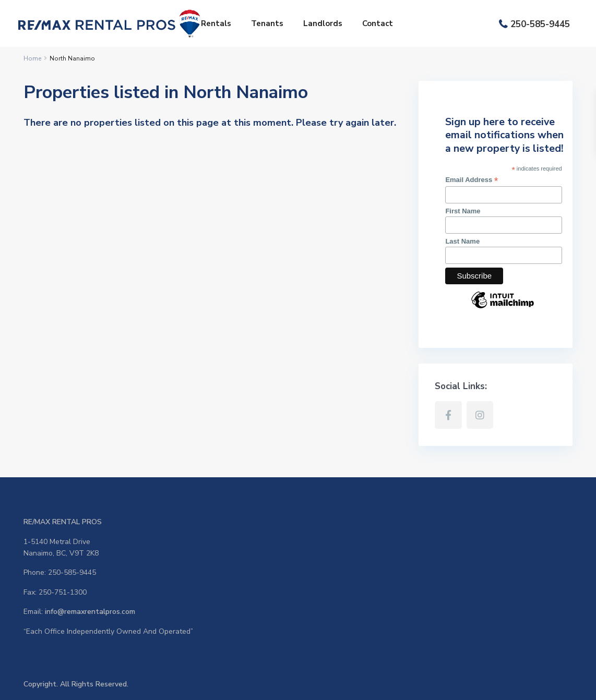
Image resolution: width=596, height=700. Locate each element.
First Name (463, 211)
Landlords (323, 23)
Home (32, 58)
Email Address (472, 180)
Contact (378, 23)
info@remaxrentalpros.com (90, 612)
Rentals (216, 23)
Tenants (267, 23)
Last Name (462, 241)
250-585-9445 (540, 24)
